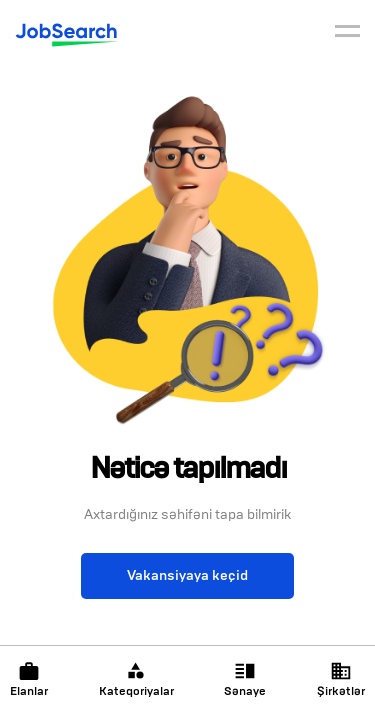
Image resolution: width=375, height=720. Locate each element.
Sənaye (245, 679)
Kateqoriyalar (136, 679)
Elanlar (29, 679)
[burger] (347, 34)
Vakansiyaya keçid (187, 575)
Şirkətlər (341, 679)
